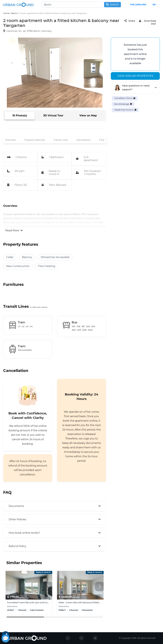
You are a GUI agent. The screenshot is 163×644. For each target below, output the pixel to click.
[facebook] (68, 638)
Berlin (14, 13)
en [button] (154, 5)
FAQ (102, 140)
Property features (35, 140)
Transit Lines (61, 140)
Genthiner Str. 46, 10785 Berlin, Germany (29, 31)
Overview (11, 140)
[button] (48, 587)
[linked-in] (81, 638)
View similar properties (135, 76)
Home (6, 13)
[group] (29, 593)
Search (112, 5)
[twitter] (95, 638)
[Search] (82, 5)
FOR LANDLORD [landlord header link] (138, 5)
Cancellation (84, 140)
